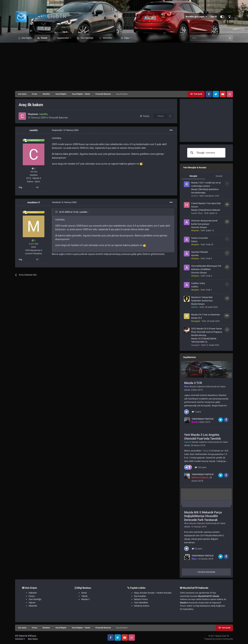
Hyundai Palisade (199, 252)
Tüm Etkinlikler (141, 603)
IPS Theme (20, 636)
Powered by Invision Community (219, 639)
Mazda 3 (85, 599)
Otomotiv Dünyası (199, 227)
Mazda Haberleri (197, 387)
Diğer (127, 38)
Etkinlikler (108, 38)
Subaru (194, 241)
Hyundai (195, 255)
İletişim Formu (141, 599)
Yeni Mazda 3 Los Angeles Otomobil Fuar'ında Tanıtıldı (203, 437)
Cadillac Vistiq (198, 283)
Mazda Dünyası (198, 304)
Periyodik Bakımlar (58, 118)
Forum (44, 38)
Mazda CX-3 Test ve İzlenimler (206, 315)
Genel (84, 593)
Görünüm (20, 639)
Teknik (84, 596)
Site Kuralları (140, 596)
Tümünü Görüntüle (206, 572)
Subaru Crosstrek (199, 238)
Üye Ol (214, 17)
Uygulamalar (63, 38)
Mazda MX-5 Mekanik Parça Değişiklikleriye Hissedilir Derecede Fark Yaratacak (203, 516)
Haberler (33, 593)
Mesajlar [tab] (193, 176)
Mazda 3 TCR (193, 383)
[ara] (206, 153)
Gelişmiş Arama (142, 606)
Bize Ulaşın (33, 639)
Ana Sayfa (26, 38)
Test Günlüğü (87, 38)
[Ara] (208, 38)
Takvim (32, 603)
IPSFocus (32, 636)
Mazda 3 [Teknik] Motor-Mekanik (206, 210)
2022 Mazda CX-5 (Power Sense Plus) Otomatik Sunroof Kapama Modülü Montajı (207, 332)
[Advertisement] (124, 66)
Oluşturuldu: (65, 130)
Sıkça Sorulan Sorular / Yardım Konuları (153, 593)
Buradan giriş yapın (196, 17)
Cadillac (195, 287)
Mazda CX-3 (196, 318)
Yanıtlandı (64, 202)
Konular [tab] (219, 176)
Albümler (33, 606)
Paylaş (145, 116)
